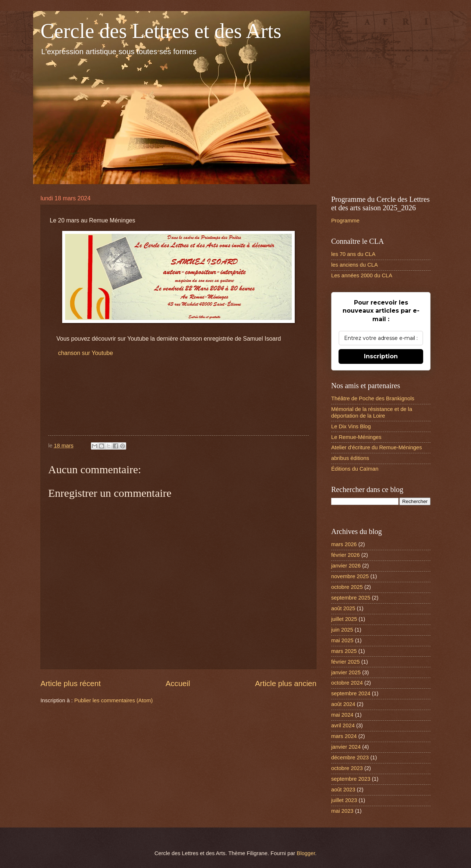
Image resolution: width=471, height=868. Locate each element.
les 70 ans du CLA (353, 254)
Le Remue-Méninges (356, 437)
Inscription (381, 356)
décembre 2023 (350, 758)
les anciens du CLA (355, 265)
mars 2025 (344, 651)
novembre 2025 (350, 576)
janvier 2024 (346, 747)
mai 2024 (342, 715)
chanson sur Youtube (86, 353)
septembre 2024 (351, 693)
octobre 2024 (347, 683)
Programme (345, 221)
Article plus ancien (286, 683)
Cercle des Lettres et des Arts (161, 31)
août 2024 (343, 704)
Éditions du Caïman (355, 469)
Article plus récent (71, 683)
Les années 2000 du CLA (362, 275)
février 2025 (346, 662)
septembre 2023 (351, 779)
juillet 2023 (344, 800)
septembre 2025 (351, 598)
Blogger (306, 853)
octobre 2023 (347, 768)
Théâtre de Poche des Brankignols (373, 398)
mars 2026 (344, 544)
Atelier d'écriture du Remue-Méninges (377, 447)
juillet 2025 (344, 619)
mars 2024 (344, 736)
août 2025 (343, 608)
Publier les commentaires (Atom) (114, 700)
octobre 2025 (347, 587)
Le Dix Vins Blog (351, 426)
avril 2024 (343, 725)
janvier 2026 (346, 566)
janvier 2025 (346, 672)
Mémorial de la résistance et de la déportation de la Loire (372, 412)
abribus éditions (350, 458)
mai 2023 (342, 811)
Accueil (178, 683)
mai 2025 (342, 640)
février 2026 (346, 555)
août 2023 (343, 790)
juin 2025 (342, 630)
